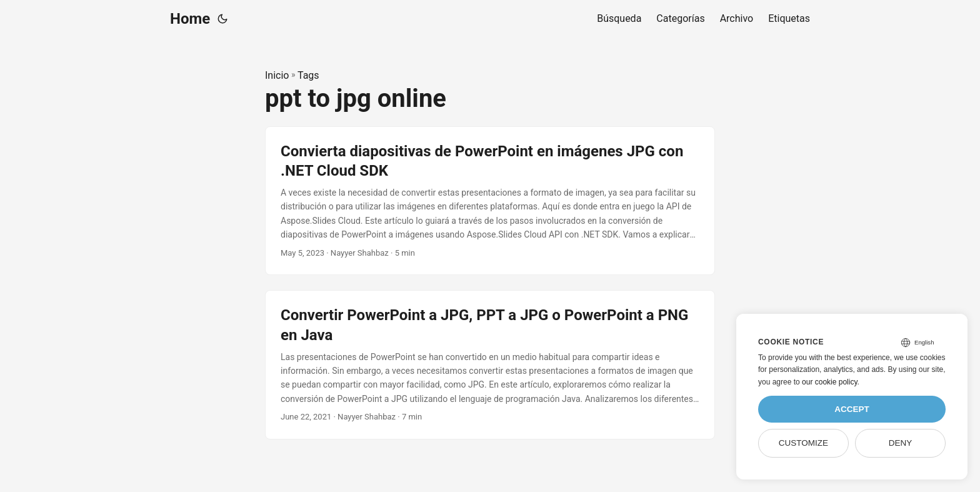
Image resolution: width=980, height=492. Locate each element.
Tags (308, 75)
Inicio (277, 75)
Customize (803, 443)
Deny (901, 443)
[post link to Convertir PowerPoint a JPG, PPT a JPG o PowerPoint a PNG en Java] (490, 365)
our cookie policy (830, 382)
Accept (852, 409)
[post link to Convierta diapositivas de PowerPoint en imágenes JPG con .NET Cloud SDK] (490, 201)
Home (190, 19)
